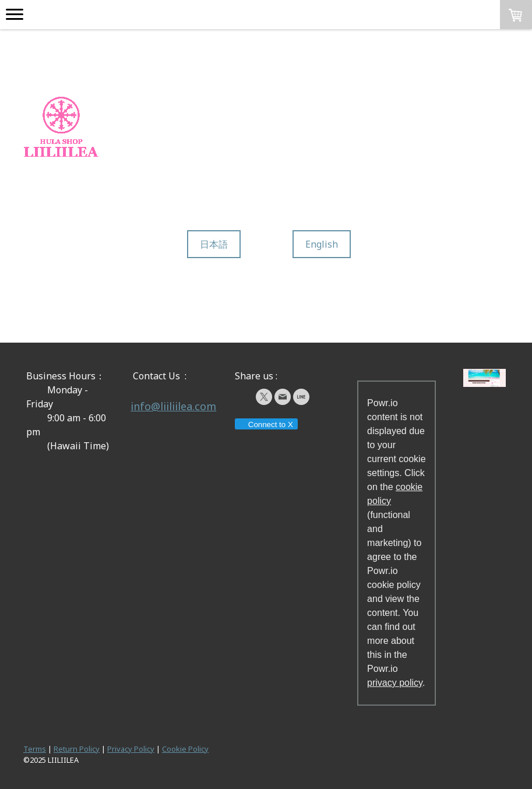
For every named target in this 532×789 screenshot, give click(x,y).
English (322, 244)
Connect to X (266, 425)
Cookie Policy (185, 749)
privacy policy (395, 683)
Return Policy (77, 749)
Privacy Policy (131, 749)
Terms (35, 749)
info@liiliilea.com (173, 406)
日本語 (214, 244)
